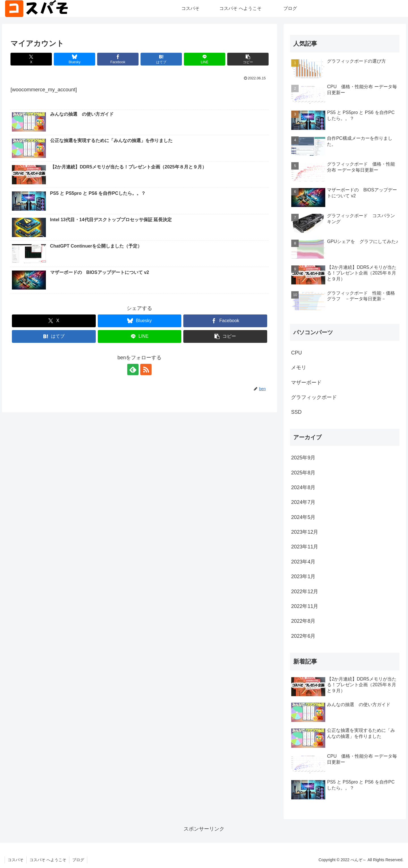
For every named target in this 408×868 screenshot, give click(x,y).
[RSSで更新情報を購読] (146, 369)
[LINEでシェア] (205, 59)
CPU (296, 353)
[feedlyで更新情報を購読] (133, 369)
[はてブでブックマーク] (161, 59)
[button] (248, 59)
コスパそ (16, 860)
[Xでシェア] (31, 59)
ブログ (78, 860)
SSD (296, 412)
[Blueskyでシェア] (75, 59)
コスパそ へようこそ (48, 860)
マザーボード (306, 383)
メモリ (299, 368)
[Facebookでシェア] (118, 59)
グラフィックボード (314, 397)
